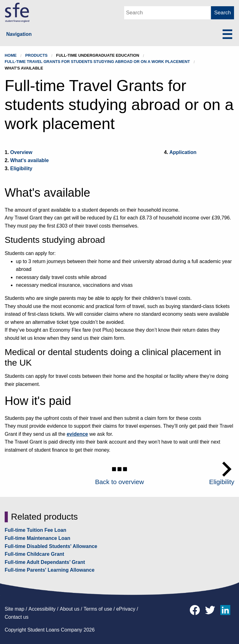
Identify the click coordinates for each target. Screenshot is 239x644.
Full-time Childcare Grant (34, 554)
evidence (77, 434)
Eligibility (21, 168)
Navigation (19, 34)
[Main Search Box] (167, 13)
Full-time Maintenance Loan (37, 538)
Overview (21, 152)
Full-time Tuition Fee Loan (35, 530)
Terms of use (98, 609)
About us (70, 609)
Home (11, 55)
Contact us (16, 617)
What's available (30, 160)
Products (36, 55)
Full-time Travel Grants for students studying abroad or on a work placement (97, 62)
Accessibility (42, 609)
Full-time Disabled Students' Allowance (51, 546)
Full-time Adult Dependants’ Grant (45, 562)
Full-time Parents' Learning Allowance (50, 570)
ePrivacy (126, 609)
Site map (14, 609)
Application (183, 152)
